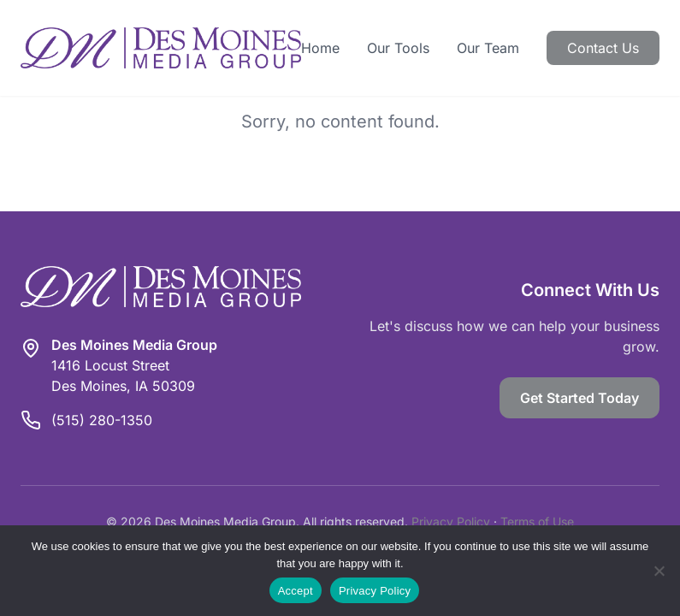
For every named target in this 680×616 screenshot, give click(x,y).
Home (320, 48)
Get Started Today (579, 398)
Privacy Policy (451, 521)
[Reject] (659, 571)
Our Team (488, 48)
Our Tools (398, 48)
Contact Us (603, 48)
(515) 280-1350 (102, 420)
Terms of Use (537, 521)
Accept (296, 591)
